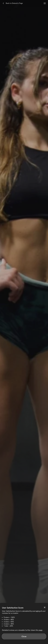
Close (24, 636)
